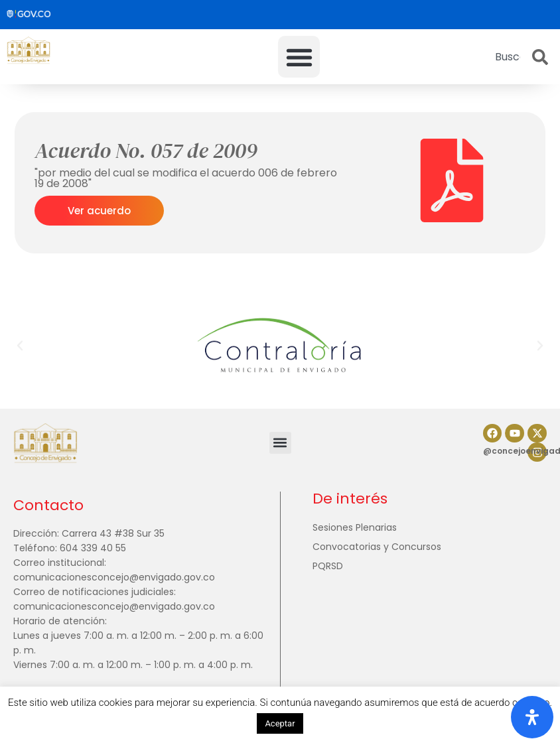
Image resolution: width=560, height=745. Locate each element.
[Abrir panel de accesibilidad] (532, 717)
